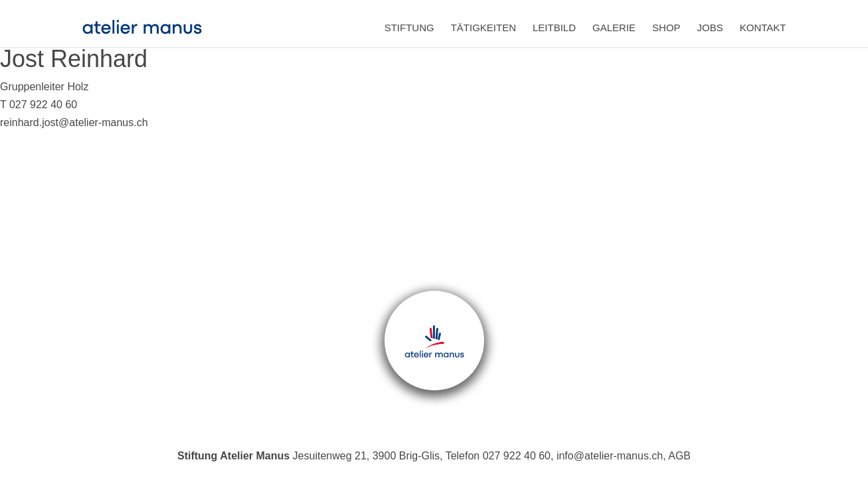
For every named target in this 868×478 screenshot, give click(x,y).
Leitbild (554, 28)
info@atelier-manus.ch (610, 456)
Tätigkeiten (483, 28)
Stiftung (409, 28)
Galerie (614, 28)
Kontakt (763, 28)
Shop (666, 28)
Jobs (710, 28)
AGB (679, 456)
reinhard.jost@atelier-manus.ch (74, 122)
